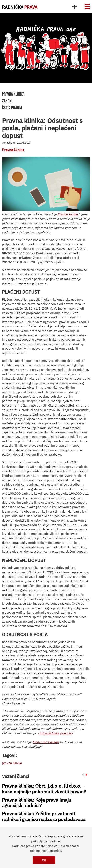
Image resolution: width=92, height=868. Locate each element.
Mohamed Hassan (46, 742)
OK (44, 860)
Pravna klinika (13, 150)
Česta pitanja (12, 108)
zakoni (7, 101)
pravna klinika (13, 94)
